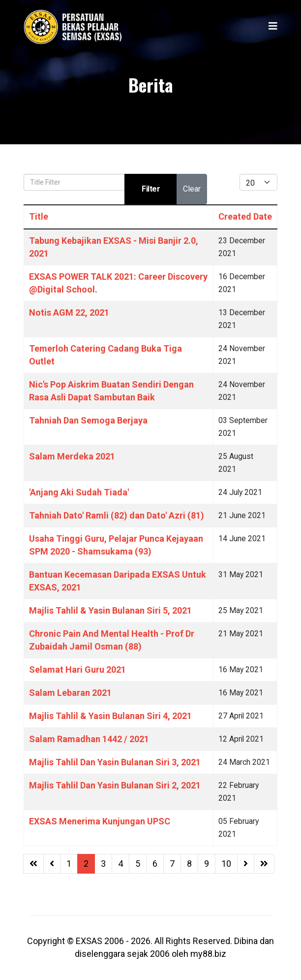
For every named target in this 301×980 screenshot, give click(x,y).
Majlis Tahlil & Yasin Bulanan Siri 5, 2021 (110, 610)
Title (39, 216)
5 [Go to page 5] (138, 864)
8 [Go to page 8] (189, 864)
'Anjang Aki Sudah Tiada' (79, 492)
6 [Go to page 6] (155, 864)
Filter (151, 189)
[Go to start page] (33, 864)
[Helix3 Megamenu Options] (273, 26)
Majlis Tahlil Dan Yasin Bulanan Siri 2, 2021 (115, 785)
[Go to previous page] (52, 864)
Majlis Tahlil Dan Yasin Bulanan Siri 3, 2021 (115, 762)
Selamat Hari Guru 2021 (77, 670)
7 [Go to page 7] (172, 864)
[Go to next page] (246, 864)
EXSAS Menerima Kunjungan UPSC (100, 821)
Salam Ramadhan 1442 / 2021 (89, 739)
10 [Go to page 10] (226, 864)
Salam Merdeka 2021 (72, 456)
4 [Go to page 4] (120, 864)
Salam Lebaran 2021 (70, 693)
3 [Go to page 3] (103, 864)
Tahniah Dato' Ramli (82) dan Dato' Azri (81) (117, 515)
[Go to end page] (264, 864)
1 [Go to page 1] (69, 864)
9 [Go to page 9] (207, 864)
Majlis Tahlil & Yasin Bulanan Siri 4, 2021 (110, 716)
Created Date (245, 216)
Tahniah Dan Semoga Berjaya (88, 420)
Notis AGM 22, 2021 (69, 312)
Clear (192, 189)
